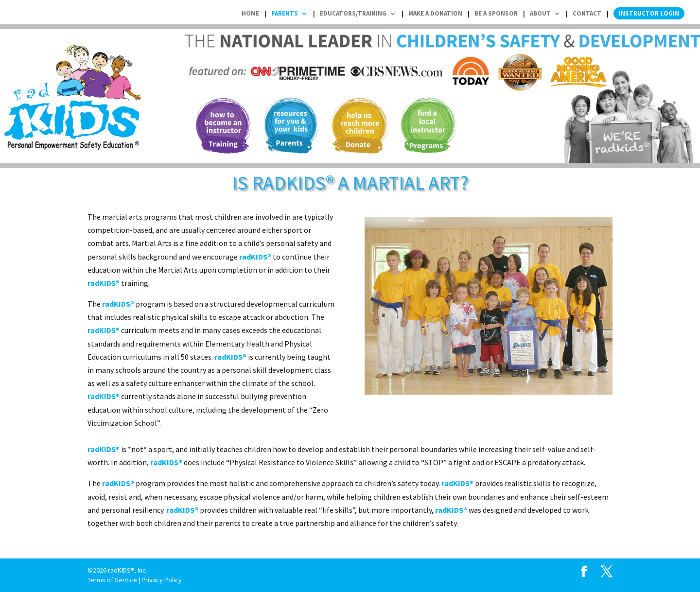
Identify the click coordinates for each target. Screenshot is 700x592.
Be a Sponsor (496, 14)
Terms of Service (112, 580)
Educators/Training (353, 14)
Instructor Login (649, 13)
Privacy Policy (162, 580)
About (540, 14)
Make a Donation (435, 14)
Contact (587, 14)
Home (250, 14)
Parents (285, 14)
